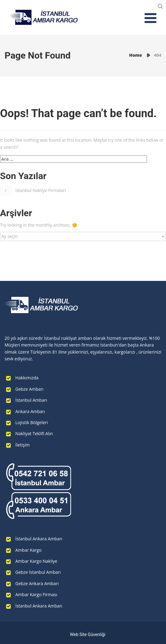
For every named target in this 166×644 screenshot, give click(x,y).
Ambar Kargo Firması (36, 594)
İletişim (23, 445)
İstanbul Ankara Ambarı (39, 539)
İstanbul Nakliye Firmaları (41, 190)
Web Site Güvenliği (87, 634)
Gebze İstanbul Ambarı (38, 572)
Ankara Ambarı (30, 411)
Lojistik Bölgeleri (32, 422)
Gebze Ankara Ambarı (37, 583)
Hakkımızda (27, 378)
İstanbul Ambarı (31, 400)
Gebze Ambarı (29, 389)
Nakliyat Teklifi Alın (34, 433)
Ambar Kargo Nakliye (36, 561)
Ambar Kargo (28, 550)
